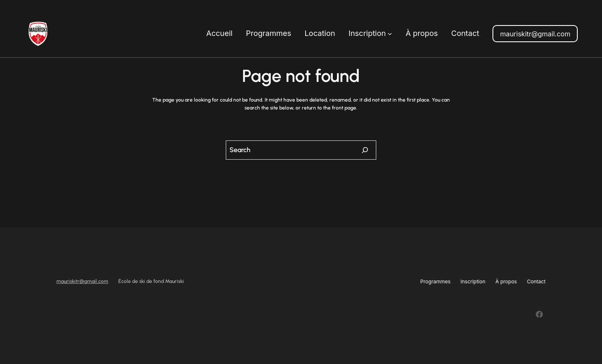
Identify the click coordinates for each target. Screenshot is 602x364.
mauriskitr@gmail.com (535, 34)
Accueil (219, 33)
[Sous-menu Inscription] (390, 34)
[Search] (365, 150)
